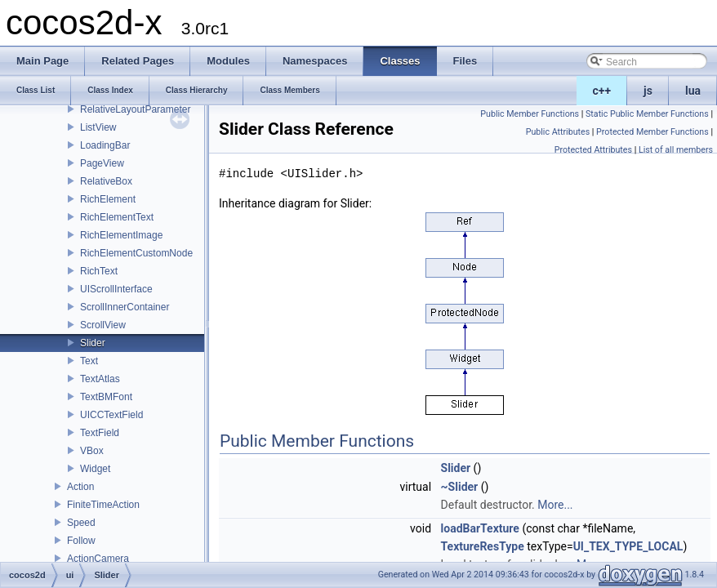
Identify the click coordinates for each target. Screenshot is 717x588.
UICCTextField (111, 415)
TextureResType (483, 546)
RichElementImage (121, 235)
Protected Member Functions (652, 132)
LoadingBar (105, 145)
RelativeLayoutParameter (135, 109)
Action (80, 487)
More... (555, 505)
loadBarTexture (480, 528)
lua (693, 91)
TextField (100, 433)
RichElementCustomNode (136, 253)
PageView (102, 163)
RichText (99, 271)
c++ (602, 91)
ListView (98, 127)
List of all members (676, 150)
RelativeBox (106, 181)
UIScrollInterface (116, 289)
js (648, 91)
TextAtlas (100, 379)
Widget (95, 469)
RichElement (108, 199)
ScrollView (103, 325)
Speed (81, 523)
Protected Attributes (593, 150)
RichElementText (117, 217)
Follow (81, 541)
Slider (93, 343)
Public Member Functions (530, 114)
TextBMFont (106, 397)
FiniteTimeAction (103, 505)
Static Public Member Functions (647, 114)
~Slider (460, 487)
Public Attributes (558, 132)
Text (89, 361)
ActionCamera (98, 559)
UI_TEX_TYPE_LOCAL (628, 546)
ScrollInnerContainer (125, 307)
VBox (92, 451)
